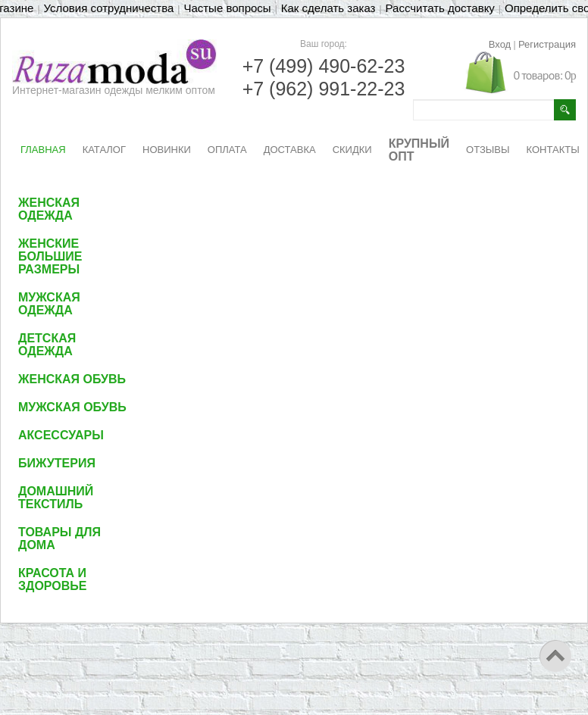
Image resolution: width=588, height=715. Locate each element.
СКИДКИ (352, 150)
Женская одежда (49, 209)
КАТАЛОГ (104, 150)
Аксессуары (61, 435)
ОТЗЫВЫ (488, 150)
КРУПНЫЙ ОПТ (419, 150)
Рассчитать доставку (440, 8)
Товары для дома (59, 539)
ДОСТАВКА (290, 150)
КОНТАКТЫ (553, 150)
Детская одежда (47, 345)
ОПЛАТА (227, 150)
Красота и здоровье (53, 579)
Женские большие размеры (50, 256)
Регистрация (547, 44)
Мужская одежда (49, 304)
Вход (500, 44)
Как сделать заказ (328, 8)
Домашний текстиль (56, 498)
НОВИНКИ (167, 150)
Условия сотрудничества (109, 8)
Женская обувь (72, 379)
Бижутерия (57, 463)
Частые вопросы (227, 8)
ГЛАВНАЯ (43, 150)
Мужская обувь (72, 407)
